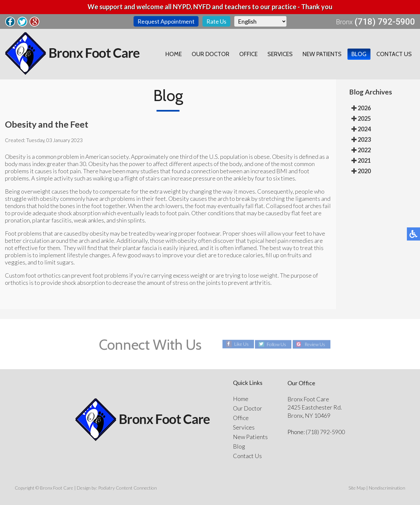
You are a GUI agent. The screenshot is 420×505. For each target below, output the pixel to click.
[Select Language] (260, 21)
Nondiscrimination (387, 488)
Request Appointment (166, 21)
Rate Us (216, 21)
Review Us (315, 344)
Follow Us (276, 344)
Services (280, 54)
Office (248, 54)
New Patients (322, 54)
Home (174, 54)
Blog (359, 54)
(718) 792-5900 (385, 22)
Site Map (357, 488)
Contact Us (394, 54)
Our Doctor (210, 54)
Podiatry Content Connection (127, 488)
